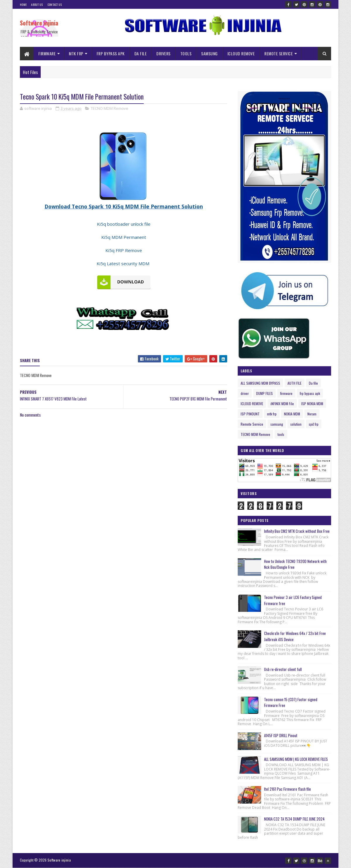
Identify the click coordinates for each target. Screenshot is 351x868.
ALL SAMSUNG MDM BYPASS (260, 383)
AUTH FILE (295, 383)
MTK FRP (76, 53)
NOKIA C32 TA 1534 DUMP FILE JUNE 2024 (294, 819)
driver (245, 393)
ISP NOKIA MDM (312, 404)
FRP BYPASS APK (111, 53)
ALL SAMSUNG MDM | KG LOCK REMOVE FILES (296, 759)
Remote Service (252, 424)
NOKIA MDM (292, 414)
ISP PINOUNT (250, 414)
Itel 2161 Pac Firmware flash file (287, 789)
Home (23, 5)
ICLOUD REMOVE (241, 53)
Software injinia (39, 23)
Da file (313, 383)
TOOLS (186, 53)
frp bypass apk (310, 393)
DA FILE (141, 53)
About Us (37, 5)
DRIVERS (163, 53)
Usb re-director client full (283, 669)
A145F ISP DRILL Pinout (281, 735)
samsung (277, 424)
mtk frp (272, 414)
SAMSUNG (209, 53)
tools (281, 434)
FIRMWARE (47, 53)
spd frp (314, 424)
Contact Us (55, 5)
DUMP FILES (264, 393)
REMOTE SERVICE (279, 53)
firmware (286, 393)
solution (296, 424)
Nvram (312, 414)
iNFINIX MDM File (282, 404)
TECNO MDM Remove (109, 108)
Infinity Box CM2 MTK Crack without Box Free (297, 531)
